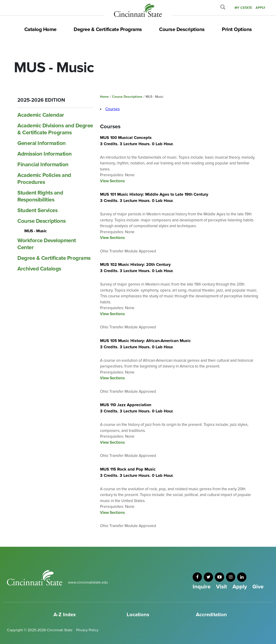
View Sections (112, 181)
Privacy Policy (87, 630)
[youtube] (220, 577)
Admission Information (45, 154)
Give (258, 587)
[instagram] (231, 577)
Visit (221, 587)
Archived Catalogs (39, 269)
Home (104, 97)
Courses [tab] (113, 109)
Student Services (37, 210)
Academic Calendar (41, 115)
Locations (138, 615)
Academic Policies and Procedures (44, 179)
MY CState (243, 8)
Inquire (202, 587)
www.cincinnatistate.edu (88, 582)
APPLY (260, 8)
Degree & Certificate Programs (108, 29)
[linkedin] (242, 577)
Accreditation (211, 615)
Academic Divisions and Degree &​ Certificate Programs (55, 129)
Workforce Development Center (47, 244)
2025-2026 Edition (41, 100)
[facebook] (197, 577)
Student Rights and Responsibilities (40, 196)
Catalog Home (40, 29)
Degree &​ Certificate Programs (54, 258)
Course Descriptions (182, 29)
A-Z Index (65, 615)
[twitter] (208, 577)
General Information (42, 143)
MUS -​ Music (36, 231)
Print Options (237, 29)
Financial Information (43, 165)
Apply (240, 587)
